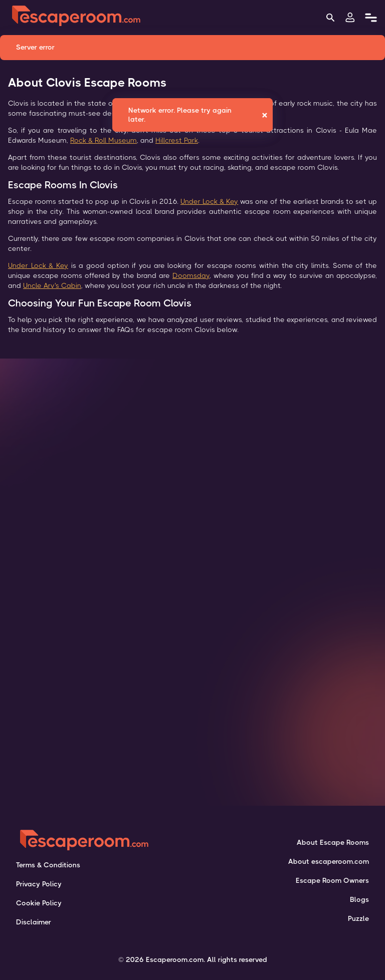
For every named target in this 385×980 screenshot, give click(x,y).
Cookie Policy (39, 903)
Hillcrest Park (177, 140)
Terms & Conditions (48, 865)
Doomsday (191, 275)
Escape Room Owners (332, 880)
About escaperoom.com (329, 861)
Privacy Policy (39, 884)
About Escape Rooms (333, 842)
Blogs (359, 899)
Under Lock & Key (209, 201)
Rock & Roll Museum (104, 140)
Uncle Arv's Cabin (52, 285)
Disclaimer (34, 922)
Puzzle (358, 918)
